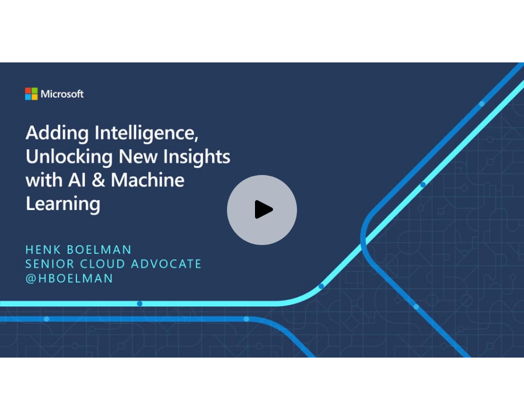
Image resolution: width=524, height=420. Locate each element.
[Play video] (262, 210)
